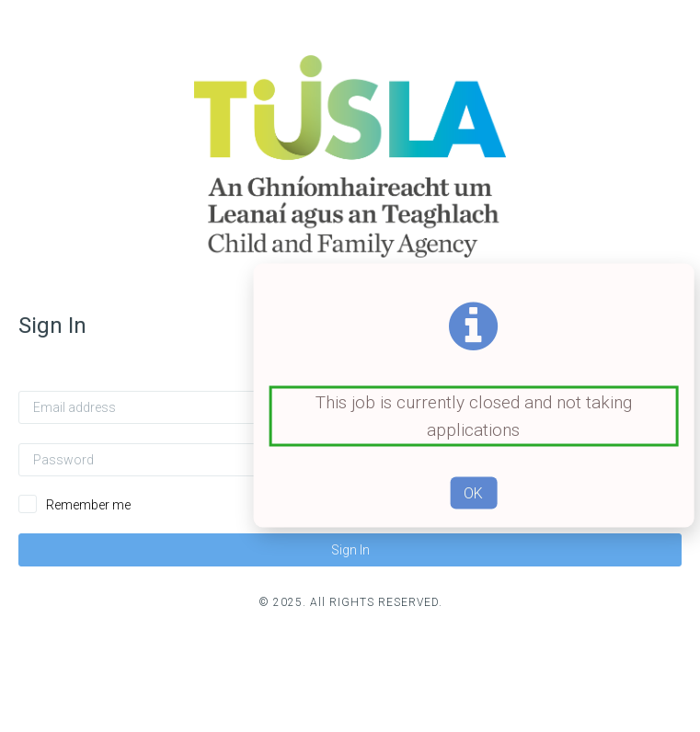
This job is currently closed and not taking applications (474, 416)
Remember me (88, 505)
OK (473, 492)
